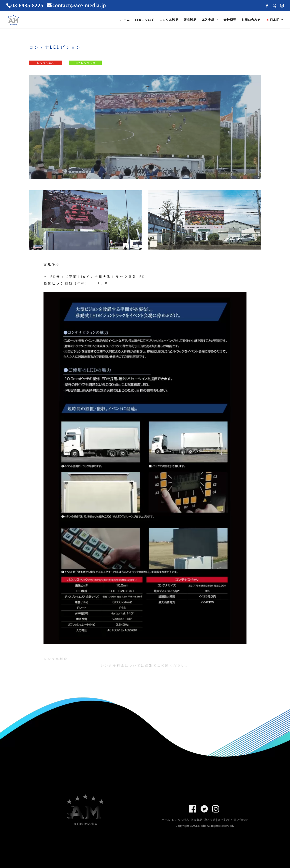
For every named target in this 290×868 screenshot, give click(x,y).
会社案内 (223, 820)
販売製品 (190, 20)
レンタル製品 (169, 20)
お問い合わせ (251, 20)
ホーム (125, 20)
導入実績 (208, 20)
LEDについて (145, 20)
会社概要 (230, 20)
